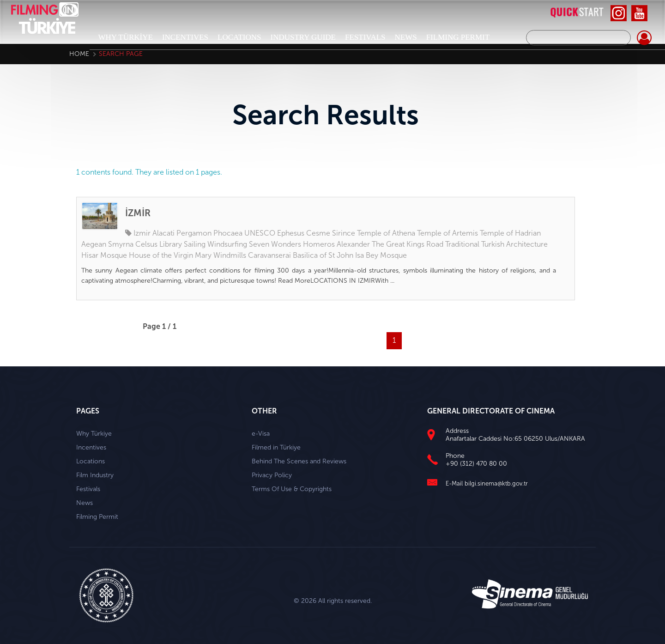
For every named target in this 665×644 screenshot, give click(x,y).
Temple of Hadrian (510, 233)
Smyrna (121, 244)
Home (79, 54)
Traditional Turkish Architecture (496, 244)
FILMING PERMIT (458, 37)
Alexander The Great (371, 244)
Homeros (319, 244)
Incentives (91, 447)
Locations (91, 461)
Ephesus (291, 233)
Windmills (230, 255)
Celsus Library (159, 244)
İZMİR (138, 213)
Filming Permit (97, 517)
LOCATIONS (239, 37)
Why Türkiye (94, 434)
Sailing (195, 244)
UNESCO (260, 233)
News (85, 503)
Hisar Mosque (104, 255)
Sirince (344, 233)
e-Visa (261, 434)
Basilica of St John (323, 255)
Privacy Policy (272, 475)
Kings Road (425, 244)
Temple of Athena (386, 233)
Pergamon (194, 233)
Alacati (163, 233)
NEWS (406, 37)
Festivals (88, 489)
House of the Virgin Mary (170, 255)
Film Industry (95, 475)
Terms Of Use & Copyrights (292, 489)
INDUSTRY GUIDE (303, 37)
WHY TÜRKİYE (125, 37)
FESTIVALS (365, 37)
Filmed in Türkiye (276, 447)
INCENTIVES (185, 37)
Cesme (318, 233)
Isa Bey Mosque (381, 255)
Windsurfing (227, 244)
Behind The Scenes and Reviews (299, 461)
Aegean (94, 244)
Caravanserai (269, 255)
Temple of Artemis (447, 233)
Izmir (142, 233)
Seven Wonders (275, 244)
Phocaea (228, 233)
